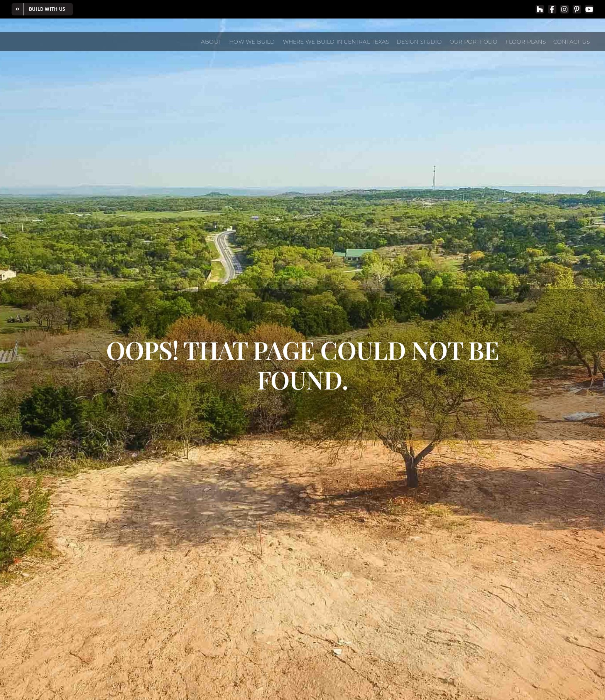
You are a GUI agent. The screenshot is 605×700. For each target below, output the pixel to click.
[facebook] (552, 9)
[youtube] (589, 9)
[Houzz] (540, 9)
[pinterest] (577, 9)
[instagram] (564, 9)
